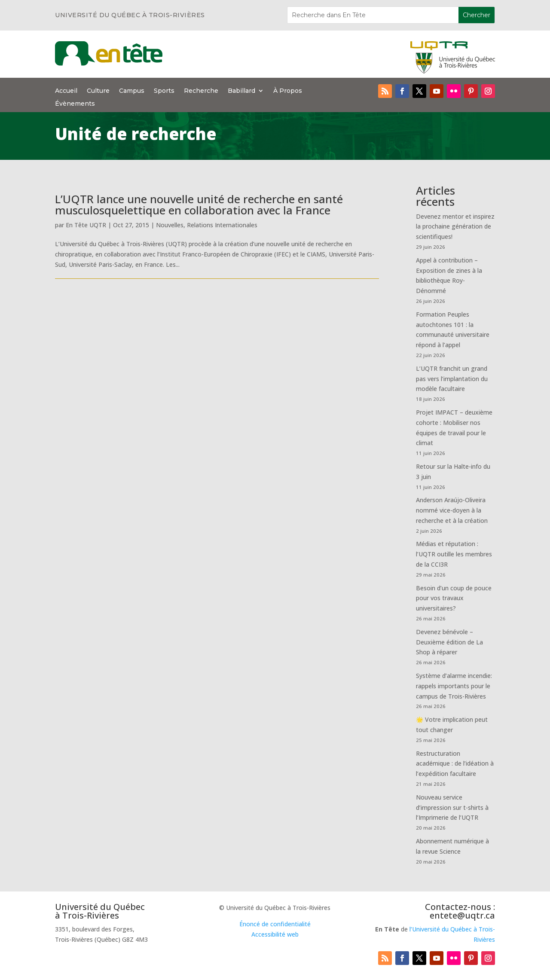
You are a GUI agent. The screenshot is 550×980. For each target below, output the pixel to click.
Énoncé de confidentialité (275, 924)
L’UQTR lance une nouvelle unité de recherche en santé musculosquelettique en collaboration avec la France (199, 205)
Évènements (75, 104)
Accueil (66, 91)
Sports (164, 91)
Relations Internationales (222, 225)
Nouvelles (170, 225)
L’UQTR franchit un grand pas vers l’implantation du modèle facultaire (452, 379)
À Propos (288, 91)
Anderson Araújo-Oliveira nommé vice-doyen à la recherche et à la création (452, 510)
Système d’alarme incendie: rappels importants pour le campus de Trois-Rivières (454, 686)
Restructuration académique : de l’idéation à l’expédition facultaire (455, 764)
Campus (132, 91)
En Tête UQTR (86, 225)
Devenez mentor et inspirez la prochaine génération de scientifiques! (455, 227)
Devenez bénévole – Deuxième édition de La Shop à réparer (449, 642)
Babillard (241, 91)
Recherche (201, 91)
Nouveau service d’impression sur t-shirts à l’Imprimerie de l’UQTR (452, 808)
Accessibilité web (275, 934)
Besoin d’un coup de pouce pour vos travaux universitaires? (454, 598)
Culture (98, 91)
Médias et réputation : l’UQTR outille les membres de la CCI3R (454, 554)
